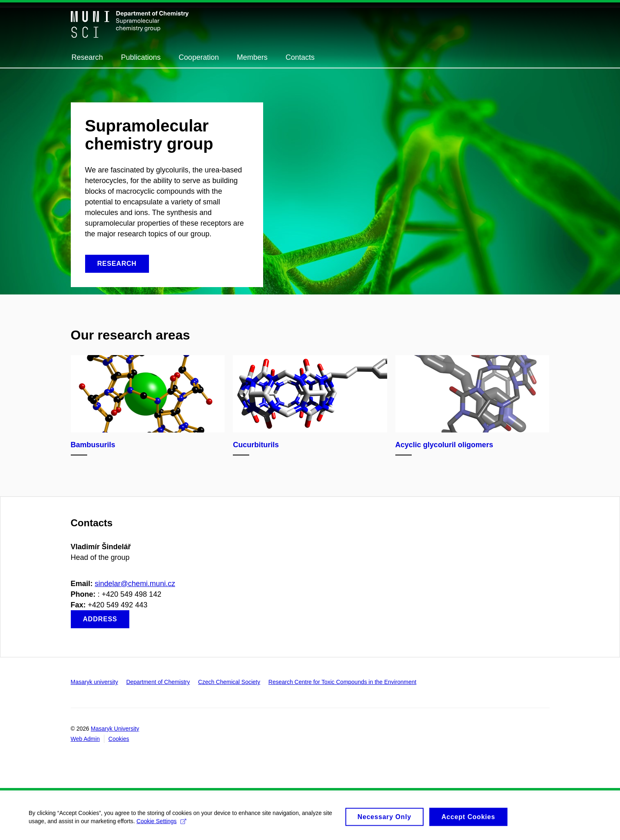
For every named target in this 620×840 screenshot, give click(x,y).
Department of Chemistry (158, 682)
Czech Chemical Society (229, 682)
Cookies (119, 739)
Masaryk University (115, 729)
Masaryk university (95, 682)
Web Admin (85, 739)
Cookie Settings (161, 825)
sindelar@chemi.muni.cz (135, 584)
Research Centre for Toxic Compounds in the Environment (343, 682)
